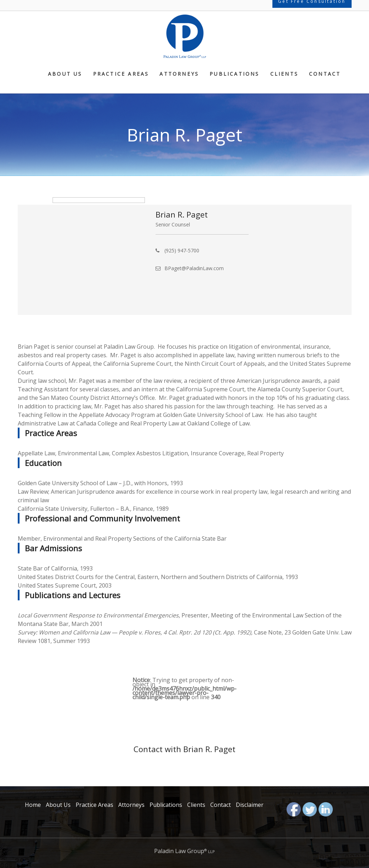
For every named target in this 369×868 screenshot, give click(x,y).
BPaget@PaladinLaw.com (194, 268)
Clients (284, 74)
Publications (234, 74)
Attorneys (179, 74)
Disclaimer (250, 805)
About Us (65, 74)
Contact (325, 74)
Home (33, 805)
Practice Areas (121, 74)
